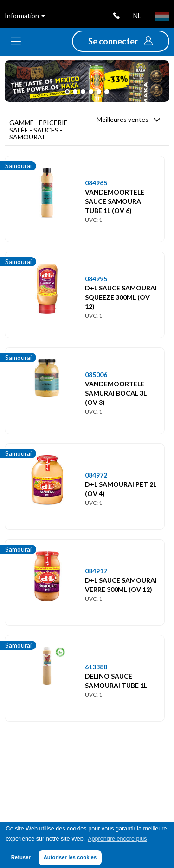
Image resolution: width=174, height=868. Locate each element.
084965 (96, 183)
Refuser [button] (21, 857)
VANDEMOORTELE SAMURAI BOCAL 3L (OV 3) (116, 393)
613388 (96, 667)
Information (25, 16)
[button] (121, 41)
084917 (96, 571)
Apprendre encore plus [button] (117, 839)
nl (137, 16)
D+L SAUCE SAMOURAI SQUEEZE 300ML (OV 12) (121, 297)
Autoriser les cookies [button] (70, 857)
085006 (96, 374)
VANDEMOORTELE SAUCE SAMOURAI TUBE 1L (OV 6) (115, 201)
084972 (96, 475)
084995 (96, 279)
